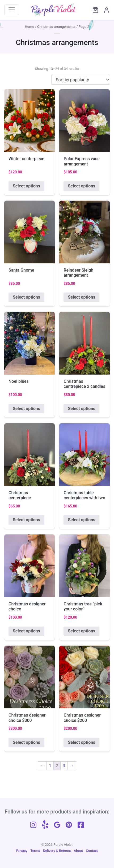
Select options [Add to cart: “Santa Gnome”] (26, 297)
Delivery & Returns (57, 851)
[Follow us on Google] (57, 824)
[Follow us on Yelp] (45, 824)
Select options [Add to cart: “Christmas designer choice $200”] (81, 742)
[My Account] (104, 10)
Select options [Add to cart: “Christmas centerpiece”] (26, 520)
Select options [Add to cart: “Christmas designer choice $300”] (26, 742)
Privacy (22, 851)
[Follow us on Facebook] (81, 824)
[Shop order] (81, 80)
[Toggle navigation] (12, 10)
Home (29, 27)
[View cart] (93, 10)
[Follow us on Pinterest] (69, 824)
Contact (92, 851)
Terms (35, 851)
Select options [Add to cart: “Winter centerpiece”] (26, 186)
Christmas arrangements (56, 27)
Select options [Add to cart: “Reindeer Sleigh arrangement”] (81, 297)
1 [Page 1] (50, 766)
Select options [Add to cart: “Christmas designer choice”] (26, 631)
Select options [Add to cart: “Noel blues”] (26, 409)
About (78, 851)
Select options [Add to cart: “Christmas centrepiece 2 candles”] (81, 409)
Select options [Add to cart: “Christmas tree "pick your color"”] (81, 631)
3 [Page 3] (64, 766)
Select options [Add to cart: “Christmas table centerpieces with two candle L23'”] (81, 520)
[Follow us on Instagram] (33, 824)
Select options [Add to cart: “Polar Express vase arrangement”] (81, 186)
